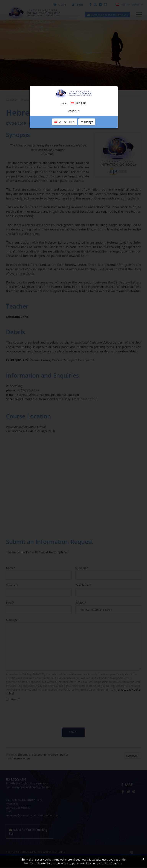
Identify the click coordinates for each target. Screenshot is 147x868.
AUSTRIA (65, 123)
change (87, 123)
